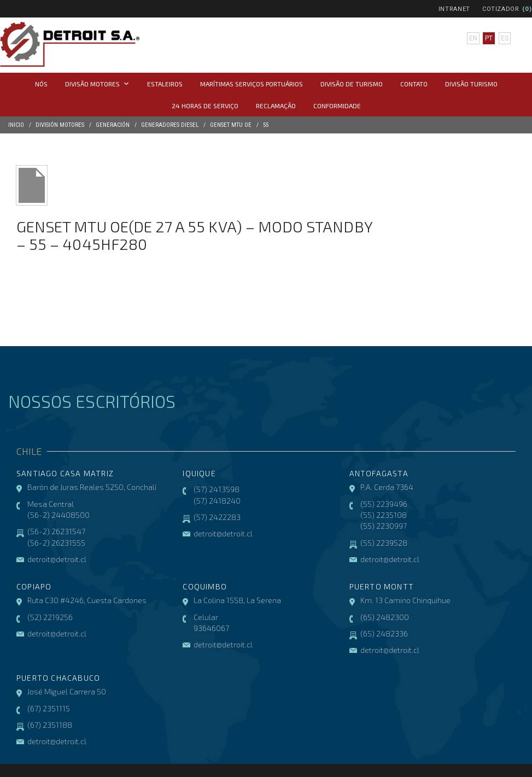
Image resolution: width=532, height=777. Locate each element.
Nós (41, 84)
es (505, 38)
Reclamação (276, 106)
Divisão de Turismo (352, 84)
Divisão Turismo (471, 84)
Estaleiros (165, 84)
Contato (414, 84)
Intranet (454, 9)
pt (489, 38)
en (473, 38)
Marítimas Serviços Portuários (252, 84)
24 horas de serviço (205, 106)
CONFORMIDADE (337, 106)
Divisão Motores (97, 84)
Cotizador (501, 9)
